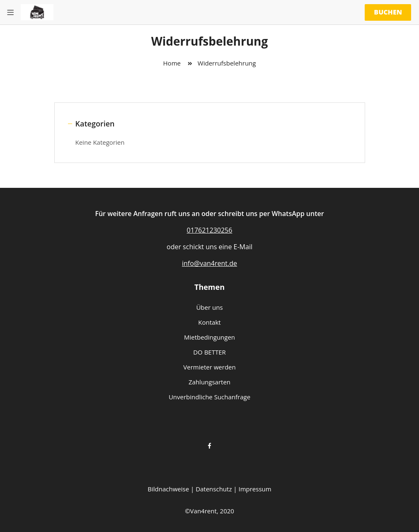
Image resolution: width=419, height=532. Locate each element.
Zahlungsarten (209, 382)
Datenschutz (214, 489)
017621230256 (210, 230)
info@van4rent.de (209, 263)
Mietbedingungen (209, 337)
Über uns (209, 307)
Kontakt (209, 322)
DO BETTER (209, 352)
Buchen (388, 12)
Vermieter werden (209, 367)
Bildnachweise (168, 489)
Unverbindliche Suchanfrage (209, 397)
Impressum (255, 489)
